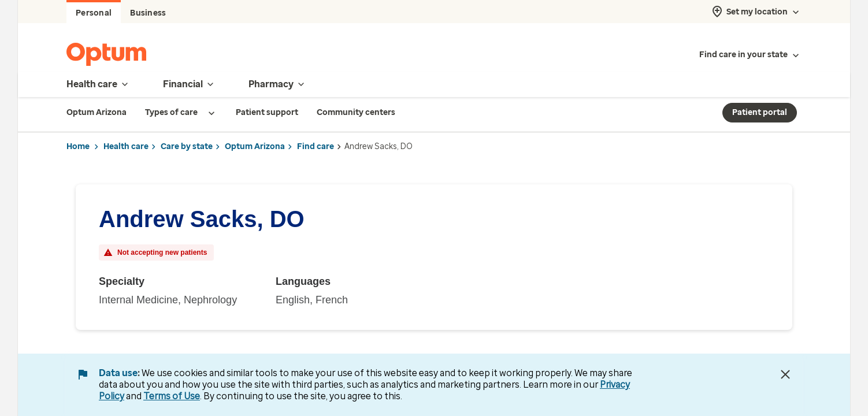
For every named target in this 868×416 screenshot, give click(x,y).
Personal (94, 13)
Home (78, 146)
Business (148, 13)
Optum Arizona (255, 146)
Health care (126, 146)
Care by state (187, 146)
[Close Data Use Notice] (785, 374)
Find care (316, 146)
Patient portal (760, 112)
